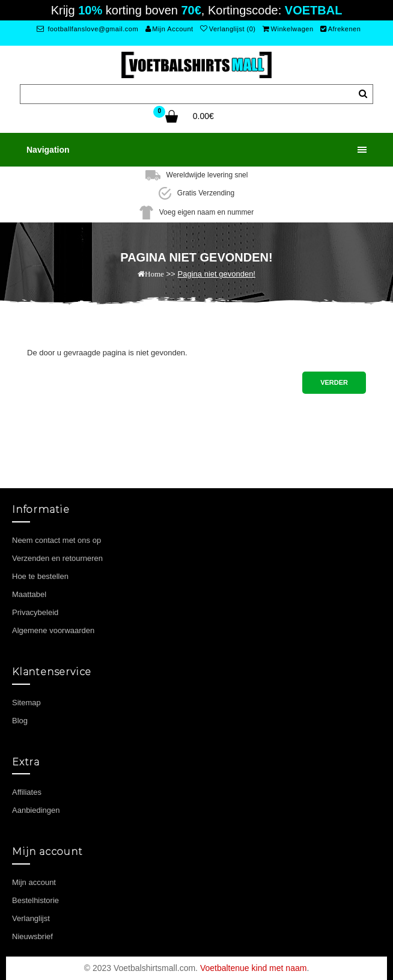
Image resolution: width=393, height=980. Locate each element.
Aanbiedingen (36, 810)
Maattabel (29, 594)
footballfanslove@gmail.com (87, 29)
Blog (20, 721)
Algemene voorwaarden (53, 630)
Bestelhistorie (35, 900)
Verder (334, 382)
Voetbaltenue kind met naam (253, 968)
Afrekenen (340, 29)
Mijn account (34, 882)
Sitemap (26, 703)
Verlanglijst (31, 918)
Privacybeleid (35, 612)
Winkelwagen (288, 29)
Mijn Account (169, 29)
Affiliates (27, 792)
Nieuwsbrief (32, 936)
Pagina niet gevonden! (217, 274)
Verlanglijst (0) (228, 29)
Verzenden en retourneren (57, 558)
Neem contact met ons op (56, 540)
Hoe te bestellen (40, 576)
